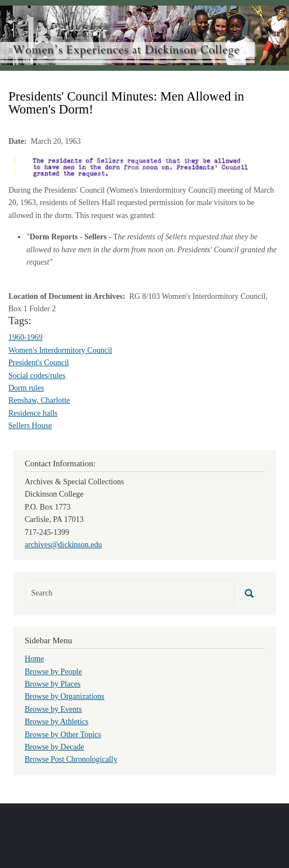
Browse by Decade (54, 747)
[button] (144, 165)
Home (34, 659)
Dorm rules (26, 388)
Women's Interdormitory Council (60, 350)
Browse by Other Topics (63, 735)
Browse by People (53, 672)
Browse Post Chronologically (71, 759)
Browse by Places (53, 684)
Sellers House (30, 426)
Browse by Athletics (57, 722)
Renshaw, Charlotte (39, 400)
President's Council (39, 363)
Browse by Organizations (65, 696)
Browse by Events (53, 709)
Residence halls (33, 413)
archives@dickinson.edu (63, 545)
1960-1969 (26, 337)
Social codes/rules (37, 376)
